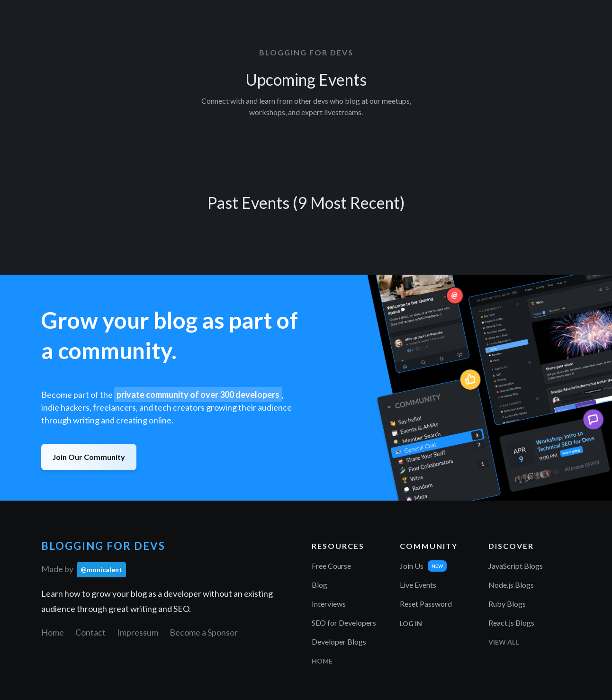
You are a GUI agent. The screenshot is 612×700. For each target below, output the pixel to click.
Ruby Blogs (507, 604)
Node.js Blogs (511, 585)
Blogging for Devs (306, 52)
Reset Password (426, 604)
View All (504, 642)
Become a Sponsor (204, 632)
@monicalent (101, 570)
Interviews (329, 604)
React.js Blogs (511, 623)
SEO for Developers (344, 623)
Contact (90, 632)
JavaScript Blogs (516, 566)
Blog (319, 585)
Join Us (412, 566)
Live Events (418, 585)
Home (53, 632)
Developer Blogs (339, 642)
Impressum (138, 632)
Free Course (331, 566)
